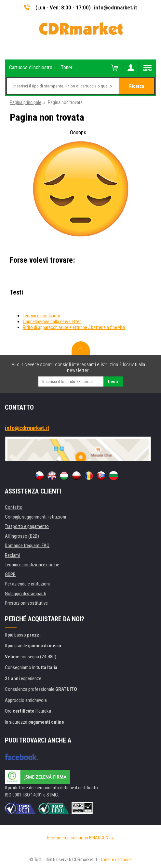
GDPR (10, 574)
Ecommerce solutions (68, 838)
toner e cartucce (116, 860)
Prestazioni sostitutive (26, 603)
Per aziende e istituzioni (27, 584)
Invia (113, 382)
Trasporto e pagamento (27, 526)
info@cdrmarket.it (115, 7)
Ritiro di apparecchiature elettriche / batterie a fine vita (74, 327)
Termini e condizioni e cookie (32, 565)
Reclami (12, 555)
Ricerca (137, 86)
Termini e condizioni (41, 316)
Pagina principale (26, 102)
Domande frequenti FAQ (27, 546)
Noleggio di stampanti (26, 594)
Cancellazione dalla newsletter (52, 322)
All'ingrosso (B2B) (22, 536)
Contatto (14, 507)
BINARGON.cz (101, 838)
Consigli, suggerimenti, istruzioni (35, 517)
